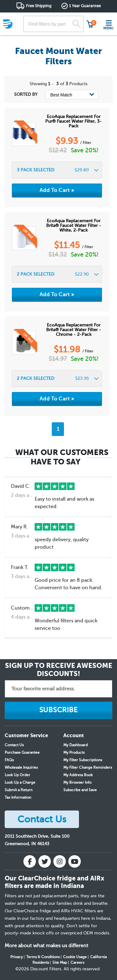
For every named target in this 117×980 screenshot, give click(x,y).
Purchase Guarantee (22, 752)
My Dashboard (76, 745)
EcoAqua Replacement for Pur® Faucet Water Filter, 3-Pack (73, 121)
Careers (77, 963)
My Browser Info (77, 782)
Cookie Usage (75, 957)
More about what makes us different (46, 946)
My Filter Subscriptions (83, 760)
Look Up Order (17, 775)
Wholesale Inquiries (21, 767)
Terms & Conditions (43, 957)
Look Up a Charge (20, 782)
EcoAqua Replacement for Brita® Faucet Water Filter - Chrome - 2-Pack (74, 330)
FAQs (9, 760)
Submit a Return (19, 790)
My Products (74, 752)
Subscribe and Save (80, 790)
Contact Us (14, 745)
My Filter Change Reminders (88, 767)
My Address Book (78, 775)
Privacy (17, 957)
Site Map (60, 963)
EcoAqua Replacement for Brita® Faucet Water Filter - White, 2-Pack (74, 225)
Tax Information (18, 797)
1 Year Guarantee (85, 6)
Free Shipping (39, 6)
